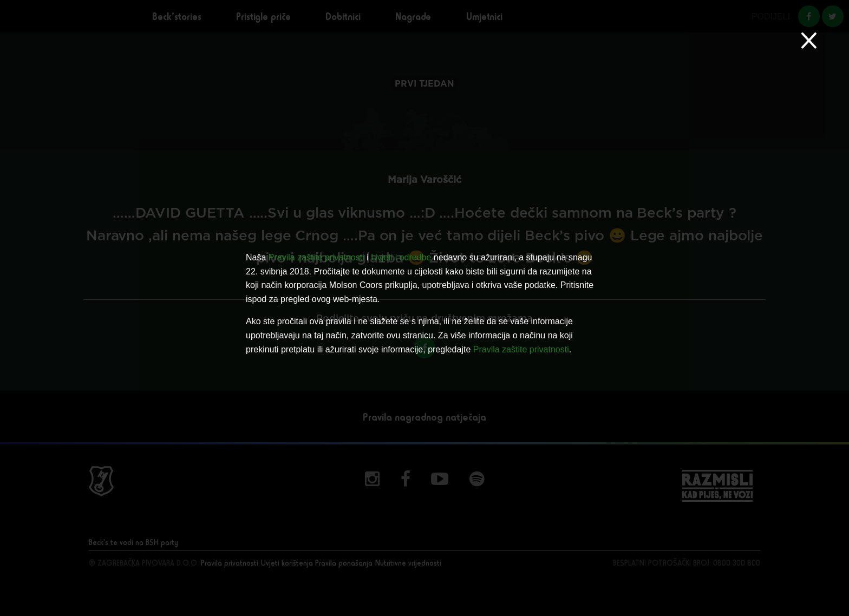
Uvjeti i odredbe (401, 257)
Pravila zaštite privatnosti (316, 257)
